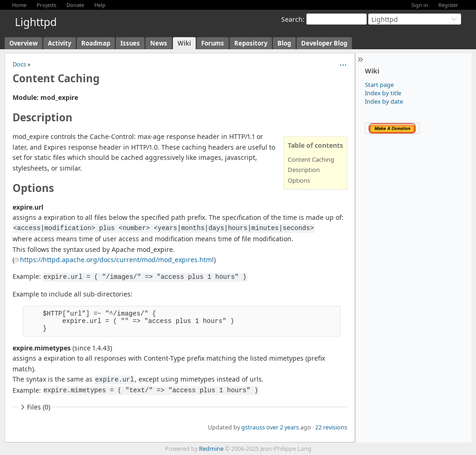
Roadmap (96, 43)
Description (304, 170)
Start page (379, 85)
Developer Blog (324, 43)
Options (299, 180)
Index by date (384, 101)
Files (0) (34, 407)
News (159, 43)
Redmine (211, 449)
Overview (23, 43)
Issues (130, 43)
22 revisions (331, 427)
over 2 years (283, 427)
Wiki (184, 43)
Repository (251, 43)
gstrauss (253, 427)
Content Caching (311, 159)
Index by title (383, 93)
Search (292, 19)
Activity (59, 43)
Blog (284, 43)
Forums (213, 43)
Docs (19, 64)
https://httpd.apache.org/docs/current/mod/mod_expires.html (117, 260)
